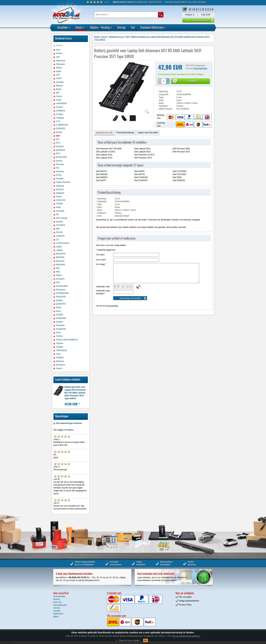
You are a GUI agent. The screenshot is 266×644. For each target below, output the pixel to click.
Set (133, 27)
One (58, 282)
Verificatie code (103, 287)
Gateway (60, 186)
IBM (58, 229)
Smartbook (61, 329)
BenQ (59, 89)
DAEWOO (61, 128)
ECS (58, 154)
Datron (59, 132)
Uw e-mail (101, 260)
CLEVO (59, 107)
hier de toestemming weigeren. (186, 636)
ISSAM (59, 232)
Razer (59, 307)
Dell (58, 136)
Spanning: (164, 91)
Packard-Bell (62, 286)
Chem (59, 100)
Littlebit (59, 250)
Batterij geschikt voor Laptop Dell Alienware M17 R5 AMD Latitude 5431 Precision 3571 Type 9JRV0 (75, 393)
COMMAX (61, 111)
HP (57, 214)
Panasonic (61, 290)
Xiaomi (59, 368)
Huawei (59, 222)
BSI (58, 93)
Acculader (64, 27)
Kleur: (162, 100)
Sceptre (59, 322)
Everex (59, 161)
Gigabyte (60, 193)
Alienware (60, 64)
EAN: (100, 216)
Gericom (60, 189)
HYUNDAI (61, 225)
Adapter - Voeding (101, 27)
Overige (122, 27)
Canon (59, 96)
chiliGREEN (61, 103)
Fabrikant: (163, 106)
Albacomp (60, 61)
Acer (58, 50)
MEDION (60, 257)
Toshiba (59, 347)
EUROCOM (61, 157)
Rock (58, 311)
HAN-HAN (61, 200)
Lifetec (59, 247)
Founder (60, 179)
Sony (58, 332)
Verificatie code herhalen (103, 292)
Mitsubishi (60, 265)
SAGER (60, 315)
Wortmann (61, 365)
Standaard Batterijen (153, 27)
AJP (58, 57)
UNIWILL (60, 358)
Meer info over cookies (129, 640)
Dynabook (61, 150)
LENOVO (60, 236)
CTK (58, 121)
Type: (161, 97)
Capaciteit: (164, 94)
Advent (59, 53)
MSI (58, 268)
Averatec (60, 82)
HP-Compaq (62, 218)
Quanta (59, 300)
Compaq (60, 118)
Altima (59, 68)
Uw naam (100, 255)
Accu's (80, 27)
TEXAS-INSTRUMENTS (67, 340)
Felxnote (60, 164)
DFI (58, 139)
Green (59, 197)
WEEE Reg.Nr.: (166, 109)
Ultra (58, 354)
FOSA (59, 175)
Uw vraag (101, 264)
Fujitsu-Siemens (63, 182)
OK (146, 640)
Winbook (60, 361)
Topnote (60, 343)
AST (58, 75)
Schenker (60, 325)
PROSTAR (61, 297)
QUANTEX (61, 304)
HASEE (59, 204)
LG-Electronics (63, 243)
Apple (59, 71)
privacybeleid (112, 306)
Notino (59, 275)
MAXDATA (61, 254)
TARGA (59, 336)
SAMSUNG (61, 318)
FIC (58, 168)
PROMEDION (62, 293)
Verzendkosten (200, 68)
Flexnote (60, 171)
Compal (59, 114)
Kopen (193, 81)
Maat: (161, 103)
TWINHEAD (61, 350)
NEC (58, 272)
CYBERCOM (62, 125)
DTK (58, 143)
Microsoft (60, 261)
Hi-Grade (60, 211)
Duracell (60, 146)
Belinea (59, 86)
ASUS (59, 78)
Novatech (60, 279)
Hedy (58, 207)
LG (57, 240)
